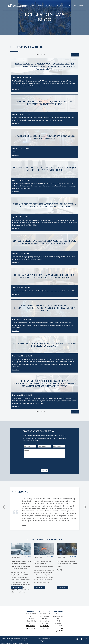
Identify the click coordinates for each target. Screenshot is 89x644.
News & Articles (71, 5)
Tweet (30, 557)
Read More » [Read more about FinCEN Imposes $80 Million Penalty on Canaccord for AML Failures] (63, 588)
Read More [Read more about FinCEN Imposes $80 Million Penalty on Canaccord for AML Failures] (16, 155)
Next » (75, 55)
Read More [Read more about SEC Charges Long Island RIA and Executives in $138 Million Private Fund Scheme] (16, 192)
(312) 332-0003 (31, 628)
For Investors (60, 5)
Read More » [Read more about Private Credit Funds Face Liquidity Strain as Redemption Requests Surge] (40, 588)
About (33, 5)
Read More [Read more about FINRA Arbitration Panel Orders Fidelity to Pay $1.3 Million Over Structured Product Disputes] (16, 228)
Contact (81, 5)
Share (25, 557)
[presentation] (37, 463)
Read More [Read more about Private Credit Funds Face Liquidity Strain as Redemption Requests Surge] (16, 123)
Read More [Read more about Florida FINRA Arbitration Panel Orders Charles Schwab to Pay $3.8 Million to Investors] (16, 294)
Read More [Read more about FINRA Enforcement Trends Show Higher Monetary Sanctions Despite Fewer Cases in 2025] (16, 263)
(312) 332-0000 (31, 626)
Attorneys (40, 5)
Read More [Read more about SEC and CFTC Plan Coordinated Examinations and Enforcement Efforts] (16, 370)
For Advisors (50, 5)
